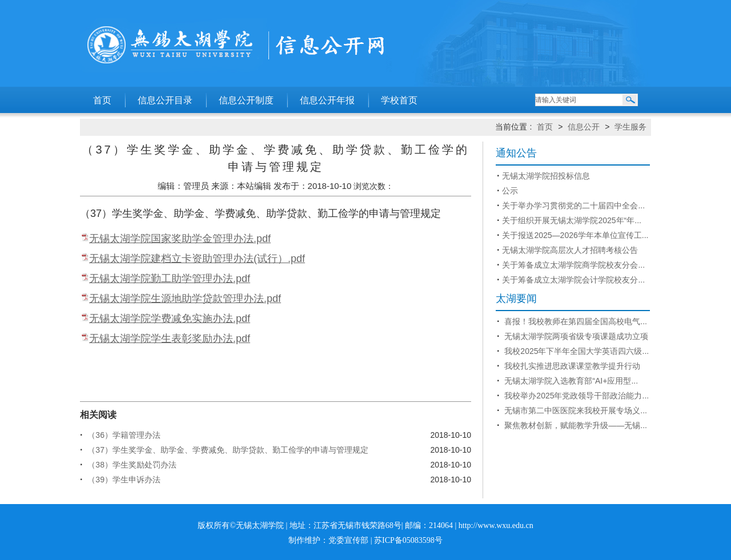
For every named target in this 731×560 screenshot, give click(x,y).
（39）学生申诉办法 (122, 480)
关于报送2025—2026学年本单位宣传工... (575, 235)
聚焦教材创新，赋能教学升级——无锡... (575, 425)
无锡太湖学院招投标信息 (546, 176)
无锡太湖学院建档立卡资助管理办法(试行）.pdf (197, 259)
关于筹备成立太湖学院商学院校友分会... (573, 265)
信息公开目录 (165, 100)
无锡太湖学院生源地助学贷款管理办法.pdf (185, 299)
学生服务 (630, 127)
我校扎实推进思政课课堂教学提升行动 (571, 366)
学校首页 (399, 100)
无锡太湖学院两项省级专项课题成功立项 (575, 336)
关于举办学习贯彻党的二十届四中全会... (573, 206)
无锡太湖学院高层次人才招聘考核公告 (570, 250)
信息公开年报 (327, 100)
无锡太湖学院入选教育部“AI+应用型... (570, 381)
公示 (510, 191)
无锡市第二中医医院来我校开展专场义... (575, 410)
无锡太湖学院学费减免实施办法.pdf (170, 319)
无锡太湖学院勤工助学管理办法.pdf (170, 279)
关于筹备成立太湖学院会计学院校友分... (573, 280)
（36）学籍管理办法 (122, 435)
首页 (102, 100)
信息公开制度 (246, 100)
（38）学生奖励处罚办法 (130, 465)
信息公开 (584, 127)
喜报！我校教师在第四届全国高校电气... (575, 321)
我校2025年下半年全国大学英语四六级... (575, 351)
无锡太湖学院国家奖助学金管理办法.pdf (180, 239)
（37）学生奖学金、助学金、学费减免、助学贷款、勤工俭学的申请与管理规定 (226, 450)
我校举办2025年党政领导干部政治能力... (575, 396)
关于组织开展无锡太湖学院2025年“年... (571, 220)
